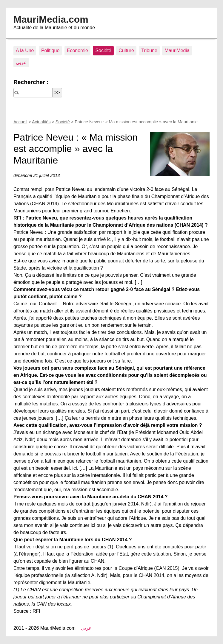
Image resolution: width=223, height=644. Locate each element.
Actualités (41, 122)
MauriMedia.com (51, 19)
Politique (50, 50)
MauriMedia (177, 50)
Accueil (20, 122)
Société (103, 50)
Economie (77, 50)
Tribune (149, 50)
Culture (126, 50)
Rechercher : (31, 82)
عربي (21, 62)
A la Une (25, 50)
